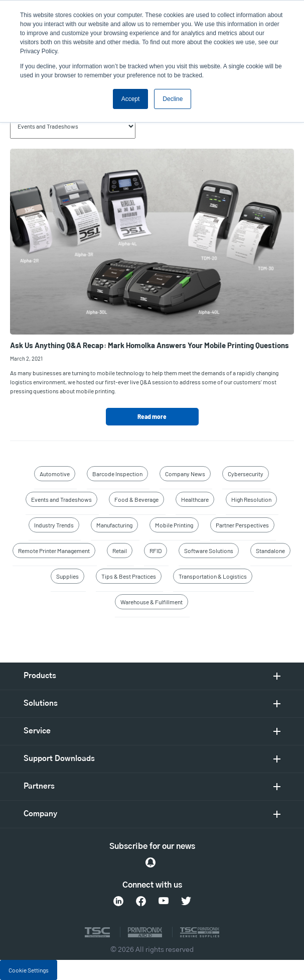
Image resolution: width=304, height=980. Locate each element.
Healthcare (195, 499)
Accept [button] (131, 99)
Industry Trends (54, 525)
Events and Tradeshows (61, 499)
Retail (120, 551)
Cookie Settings (29, 970)
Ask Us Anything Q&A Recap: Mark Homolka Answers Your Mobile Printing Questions (149, 345)
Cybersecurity (246, 474)
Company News (185, 474)
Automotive (55, 474)
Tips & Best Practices (129, 576)
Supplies (67, 576)
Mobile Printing (174, 525)
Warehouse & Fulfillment (151, 602)
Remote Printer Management (54, 551)
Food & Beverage (136, 499)
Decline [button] (173, 99)
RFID (156, 551)
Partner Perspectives (242, 525)
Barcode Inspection (117, 474)
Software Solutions (209, 551)
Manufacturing (114, 525)
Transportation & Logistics (213, 576)
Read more (152, 416)
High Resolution (251, 499)
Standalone (270, 551)
